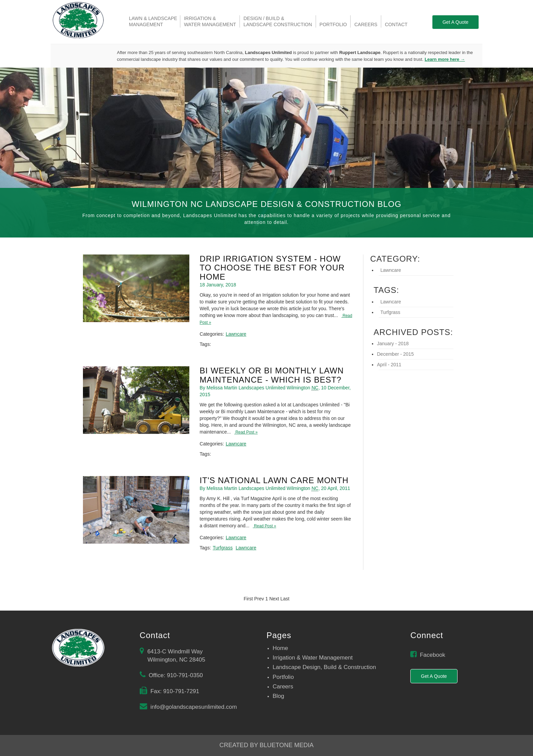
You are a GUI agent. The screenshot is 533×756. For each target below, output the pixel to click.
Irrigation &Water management (210, 21)
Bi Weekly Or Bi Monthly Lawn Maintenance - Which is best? (272, 375)
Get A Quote (455, 22)
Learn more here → (445, 59)
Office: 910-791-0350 (176, 675)
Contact (396, 24)
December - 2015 (395, 354)
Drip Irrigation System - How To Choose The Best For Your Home (272, 268)
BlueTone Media (287, 745)
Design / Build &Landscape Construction (278, 21)
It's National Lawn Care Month (274, 480)
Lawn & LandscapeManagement (153, 21)
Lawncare (236, 334)
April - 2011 (389, 365)
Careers (366, 24)
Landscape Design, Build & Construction (324, 667)
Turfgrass (223, 548)
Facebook (433, 655)
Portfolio (333, 24)
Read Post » (246, 432)
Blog (278, 696)
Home (280, 648)
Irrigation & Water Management (313, 658)
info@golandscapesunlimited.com (193, 707)
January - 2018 (393, 344)
